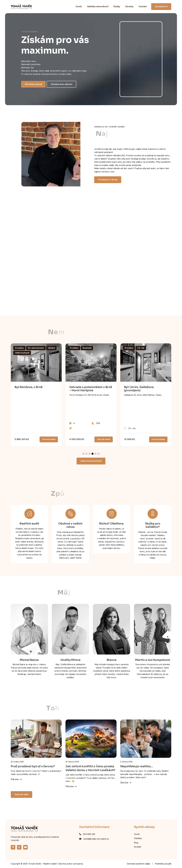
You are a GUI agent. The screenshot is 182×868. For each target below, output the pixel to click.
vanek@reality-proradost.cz (96, 839)
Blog (136, 843)
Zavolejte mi (161, 7)
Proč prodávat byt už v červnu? (33, 766)
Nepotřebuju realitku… (137, 766)
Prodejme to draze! (108, 180)
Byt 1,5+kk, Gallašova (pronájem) (139, 389)
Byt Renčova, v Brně (29, 387)
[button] (83, 454)
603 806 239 (89, 834)
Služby (117, 7)
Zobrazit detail (49, 439)
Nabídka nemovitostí (98, 7)
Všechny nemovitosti (91, 461)
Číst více (16, 779)
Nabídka (138, 838)
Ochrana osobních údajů (138, 864)
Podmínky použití (163, 864)
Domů (79, 7)
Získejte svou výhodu (61, 84)
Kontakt (143, 7)
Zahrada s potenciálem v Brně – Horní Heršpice (91, 389)
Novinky (129, 7)
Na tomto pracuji (33, 84)
